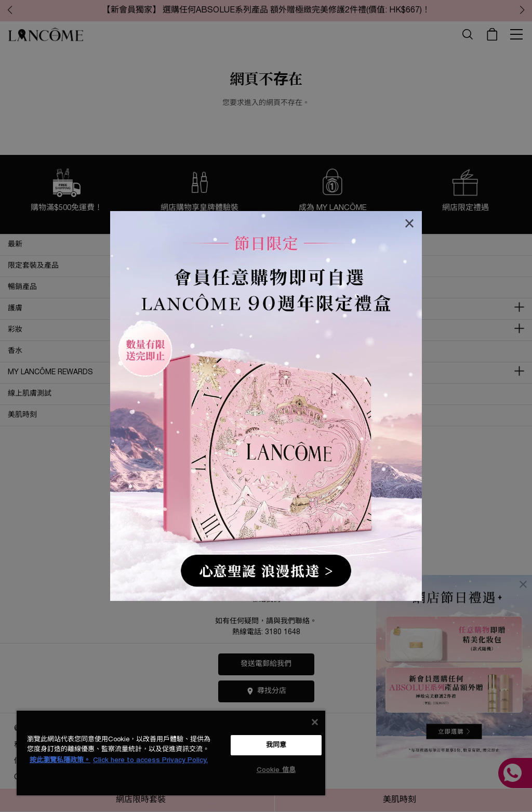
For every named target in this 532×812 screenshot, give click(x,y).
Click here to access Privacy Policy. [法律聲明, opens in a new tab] (150, 760)
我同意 (276, 745)
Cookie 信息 (276, 770)
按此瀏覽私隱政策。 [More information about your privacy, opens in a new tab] (60, 760)
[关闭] (315, 722)
